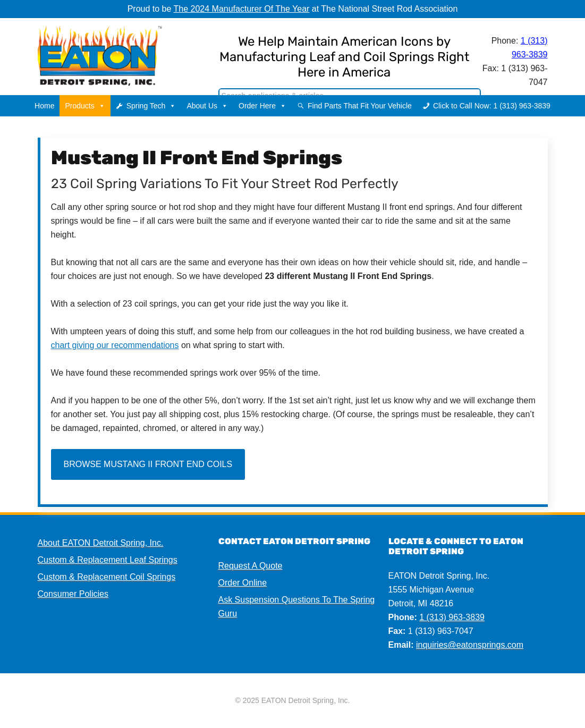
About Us (207, 106)
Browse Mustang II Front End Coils (148, 464)
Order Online (243, 583)
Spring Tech (151, 106)
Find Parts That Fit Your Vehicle (360, 106)
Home (44, 106)
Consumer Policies (73, 594)
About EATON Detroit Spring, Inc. (101, 543)
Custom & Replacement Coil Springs (107, 577)
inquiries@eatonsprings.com (470, 645)
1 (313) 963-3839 (452, 617)
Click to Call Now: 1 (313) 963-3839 (492, 106)
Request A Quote (251, 566)
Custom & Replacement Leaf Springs (108, 560)
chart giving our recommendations (115, 345)
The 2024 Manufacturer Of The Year (242, 9)
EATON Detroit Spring (117, 54)
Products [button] (85, 106)
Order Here (262, 106)
